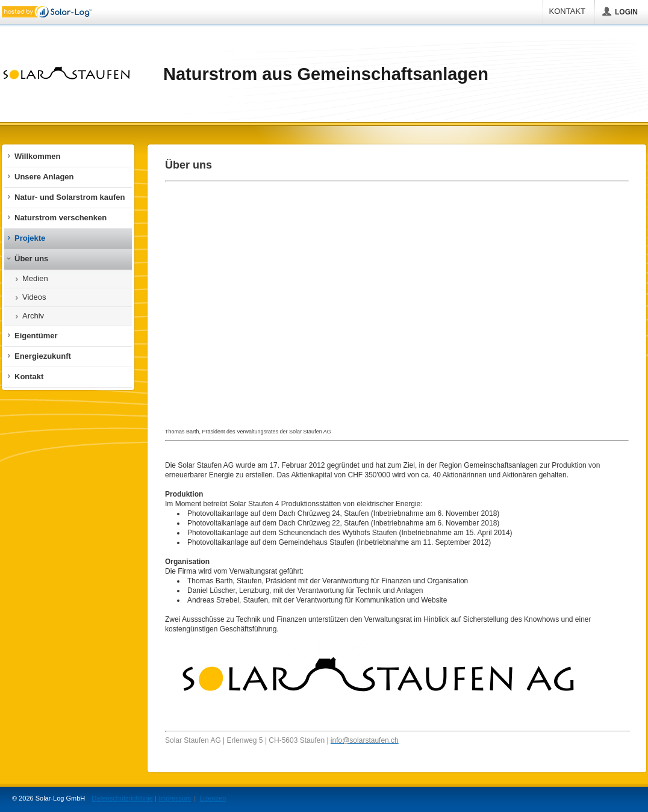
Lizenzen (213, 798)
